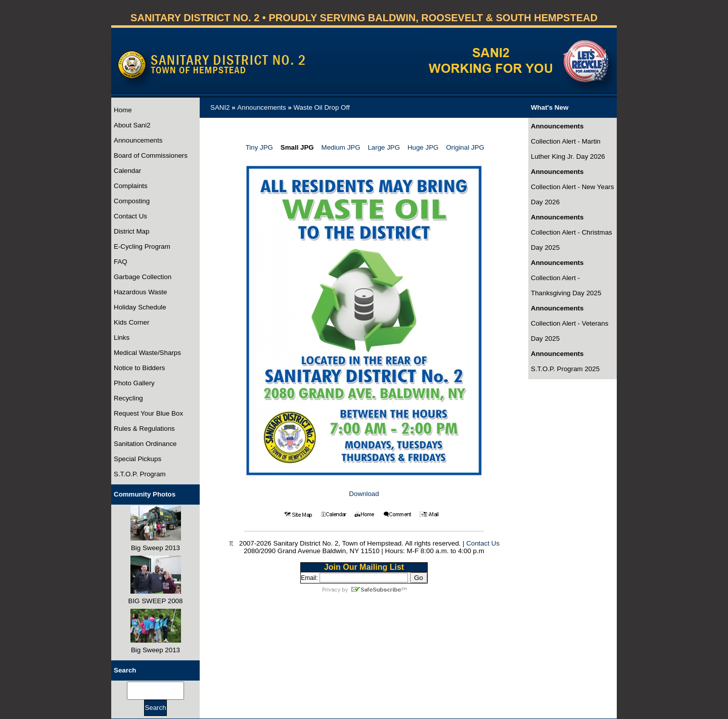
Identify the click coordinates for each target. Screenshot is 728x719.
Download (364, 494)
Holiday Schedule (140, 307)
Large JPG (384, 147)
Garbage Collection (143, 277)
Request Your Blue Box (148, 413)
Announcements (138, 140)
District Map (131, 231)
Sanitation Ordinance (145, 444)
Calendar (127, 171)
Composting (132, 201)
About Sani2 (132, 125)
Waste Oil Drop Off (322, 107)
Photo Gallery (134, 383)
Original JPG (465, 147)
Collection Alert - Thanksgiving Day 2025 (566, 285)
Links (122, 338)
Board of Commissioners (151, 155)
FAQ (121, 262)
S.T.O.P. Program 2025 (565, 369)
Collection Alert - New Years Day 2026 (572, 194)
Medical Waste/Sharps (147, 353)
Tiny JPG (259, 147)
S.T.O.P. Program (140, 474)
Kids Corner (131, 322)
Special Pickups (138, 459)
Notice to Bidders (140, 368)
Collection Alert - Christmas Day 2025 (572, 240)
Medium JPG (341, 147)
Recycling (128, 398)
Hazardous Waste (140, 292)
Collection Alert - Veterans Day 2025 (570, 331)
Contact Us (130, 216)
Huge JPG (423, 147)
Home (123, 110)
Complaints (131, 186)
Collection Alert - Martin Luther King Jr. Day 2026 (568, 149)
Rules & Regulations (144, 429)
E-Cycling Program (142, 246)
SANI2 (220, 107)
